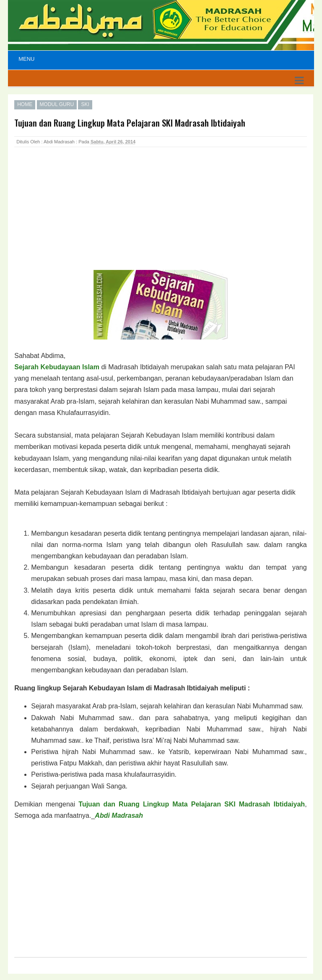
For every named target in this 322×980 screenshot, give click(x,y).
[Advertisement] (81, 218)
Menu (26, 59)
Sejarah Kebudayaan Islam (57, 367)
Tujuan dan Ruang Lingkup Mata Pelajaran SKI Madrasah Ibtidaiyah (192, 804)
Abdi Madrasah (119, 815)
